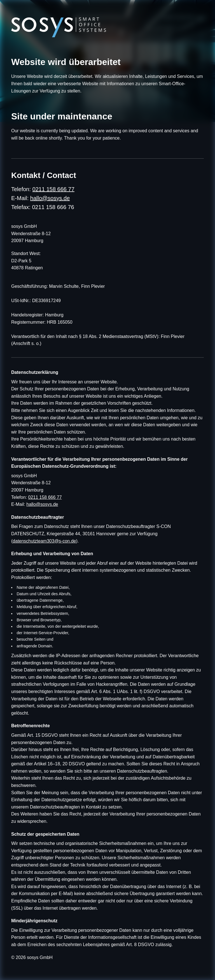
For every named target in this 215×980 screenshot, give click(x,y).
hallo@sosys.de (50, 198)
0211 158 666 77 (53, 189)
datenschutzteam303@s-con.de (44, 541)
